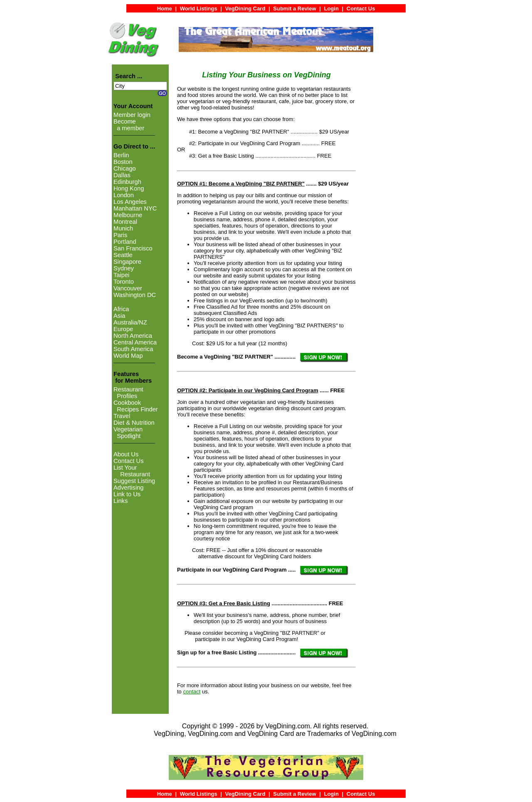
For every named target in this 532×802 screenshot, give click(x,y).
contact (192, 692)
